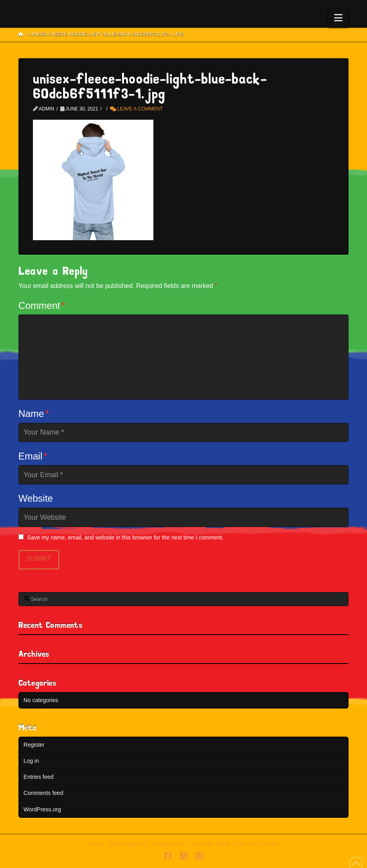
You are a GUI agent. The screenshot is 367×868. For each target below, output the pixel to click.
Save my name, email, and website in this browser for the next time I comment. (125, 537)
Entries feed (39, 777)
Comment (42, 305)
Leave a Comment (136, 109)
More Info (169, 845)
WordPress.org (42, 809)
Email (33, 456)
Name (34, 414)
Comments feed (44, 793)
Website (36, 498)
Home (96, 845)
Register (34, 745)
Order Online (129, 845)
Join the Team (210, 845)
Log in (31, 761)
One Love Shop (257, 845)
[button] (338, 18)
